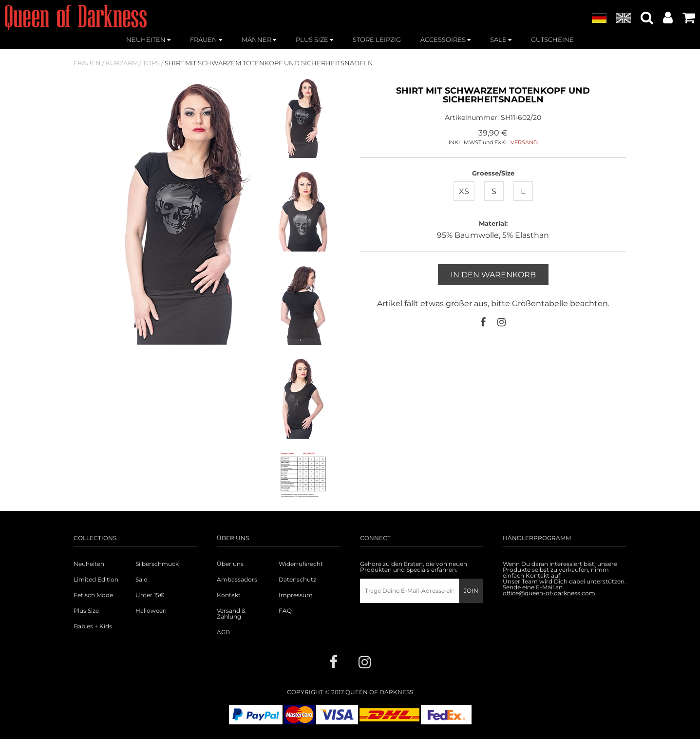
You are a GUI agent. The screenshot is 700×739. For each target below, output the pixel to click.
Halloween (151, 611)
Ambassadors (237, 580)
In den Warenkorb (493, 275)
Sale (141, 580)
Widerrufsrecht (301, 564)
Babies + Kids (93, 626)
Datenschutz (297, 580)
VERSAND (524, 142)
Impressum (296, 595)
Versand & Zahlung (231, 614)
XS (464, 191)
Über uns (230, 564)
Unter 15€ (150, 595)
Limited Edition (96, 580)
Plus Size (86, 611)
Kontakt (229, 595)
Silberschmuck (157, 564)
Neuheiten (89, 564)
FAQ (285, 611)
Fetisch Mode (93, 595)
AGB (223, 632)
